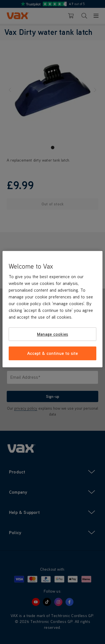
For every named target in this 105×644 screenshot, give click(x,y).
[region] (52, 309)
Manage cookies (53, 334)
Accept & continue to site (53, 353)
